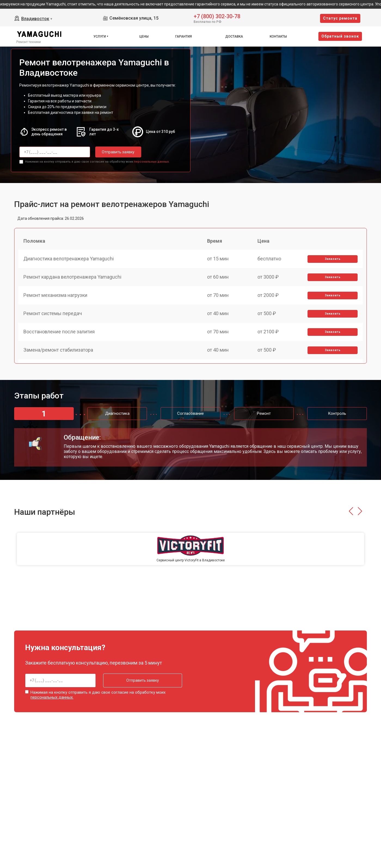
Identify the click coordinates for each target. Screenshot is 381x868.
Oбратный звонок (340, 36)
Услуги (100, 36)
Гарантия (184, 36)
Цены (144, 36)
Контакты (278, 36)
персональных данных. (152, 161)
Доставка (234, 36)
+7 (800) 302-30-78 (217, 16)
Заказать (332, 259)
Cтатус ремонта (340, 18)
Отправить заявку (117, 152)
